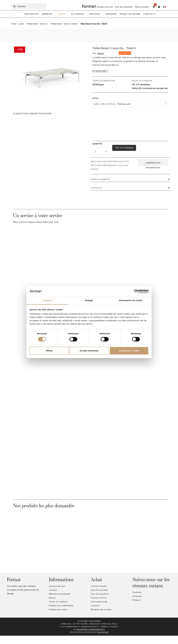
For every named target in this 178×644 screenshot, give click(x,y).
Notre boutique (142, 7)
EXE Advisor (103, 632)
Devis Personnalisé (99, 590)
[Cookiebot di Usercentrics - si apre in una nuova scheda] (136, 291)
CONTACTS (96, 188)
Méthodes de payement (60, 594)
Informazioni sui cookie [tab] (131, 300)
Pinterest (137, 600)
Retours (52, 598)
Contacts (53, 590)
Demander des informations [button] (153, 164)
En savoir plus (99, 71)
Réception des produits (101, 609)
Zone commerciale (99, 602)
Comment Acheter (99, 586)
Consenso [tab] (47, 300)
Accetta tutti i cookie (129, 351)
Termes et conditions (58, 602)
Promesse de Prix (99, 598)
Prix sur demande (124, 148)
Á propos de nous (105, 7)
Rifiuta (49, 351)
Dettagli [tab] (89, 300)
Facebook (137, 592)
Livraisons (95, 606)
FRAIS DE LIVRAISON (100, 179)
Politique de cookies (58, 609)
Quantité (97, 144)
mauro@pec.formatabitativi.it (91, 629)
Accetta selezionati (89, 351)
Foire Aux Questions (124, 7)
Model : (96, 98)
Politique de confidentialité (61, 606)
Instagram (137, 596)
